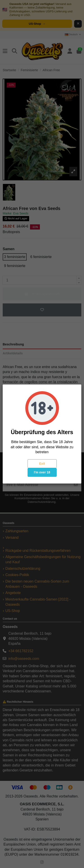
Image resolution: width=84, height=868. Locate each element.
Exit (42, 464)
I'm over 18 (42, 472)
